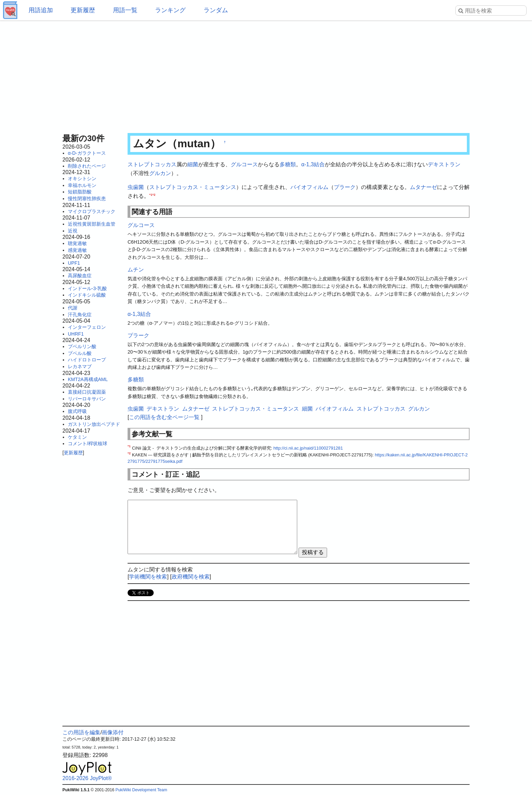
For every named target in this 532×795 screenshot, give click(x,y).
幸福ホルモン (82, 185)
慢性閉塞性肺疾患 (87, 198)
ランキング (170, 10)
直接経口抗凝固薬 (87, 392)
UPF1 (74, 263)
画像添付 (113, 732)
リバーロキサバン (87, 399)
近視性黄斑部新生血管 (92, 224)
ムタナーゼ (423, 187)
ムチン (136, 270)
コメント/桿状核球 (88, 443)
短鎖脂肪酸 (80, 192)
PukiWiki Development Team (141, 790)
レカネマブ (80, 366)
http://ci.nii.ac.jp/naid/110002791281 (308, 448)
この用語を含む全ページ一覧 (164, 417)
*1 (151, 194)
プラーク (345, 187)
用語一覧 (125, 10)
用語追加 (41, 10)
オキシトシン (82, 178)
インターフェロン (87, 327)
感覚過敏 (77, 250)
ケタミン (77, 437)
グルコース (244, 164)
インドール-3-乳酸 (87, 288)
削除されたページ (87, 166)
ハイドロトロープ (87, 360)
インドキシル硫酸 (87, 295)
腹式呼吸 (77, 411)
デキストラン (444, 164)
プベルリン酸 (82, 346)
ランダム (216, 10)
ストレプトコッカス (152, 164)
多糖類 (288, 164)
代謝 (73, 308)
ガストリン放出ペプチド (94, 424)
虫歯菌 (136, 187)
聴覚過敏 (77, 243)
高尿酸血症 (80, 276)
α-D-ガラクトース (87, 153)
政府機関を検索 (191, 577)
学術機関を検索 (148, 577)
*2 (154, 194)
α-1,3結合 (313, 164)
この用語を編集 (81, 732)
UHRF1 (76, 334)
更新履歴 (83, 10)
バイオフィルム (309, 187)
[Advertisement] (266, 75)
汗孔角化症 (80, 315)
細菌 (193, 164)
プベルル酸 (80, 353)
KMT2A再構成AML (88, 379)
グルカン (160, 173)
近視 (73, 231)
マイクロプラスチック (92, 211)
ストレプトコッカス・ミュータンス (193, 187)
